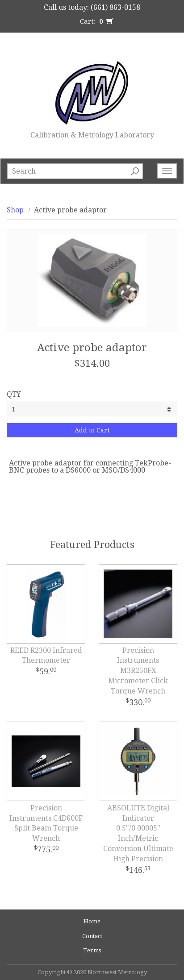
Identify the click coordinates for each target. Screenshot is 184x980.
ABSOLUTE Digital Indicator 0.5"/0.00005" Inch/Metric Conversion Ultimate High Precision (138, 833)
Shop (15, 210)
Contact (92, 936)
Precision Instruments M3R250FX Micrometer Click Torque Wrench (138, 671)
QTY (14, 394)
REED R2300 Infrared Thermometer (46, 656)
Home (92, 921)
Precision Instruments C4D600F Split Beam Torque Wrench (46, 823)
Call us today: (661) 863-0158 (92, 7)
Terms (92, 950)
